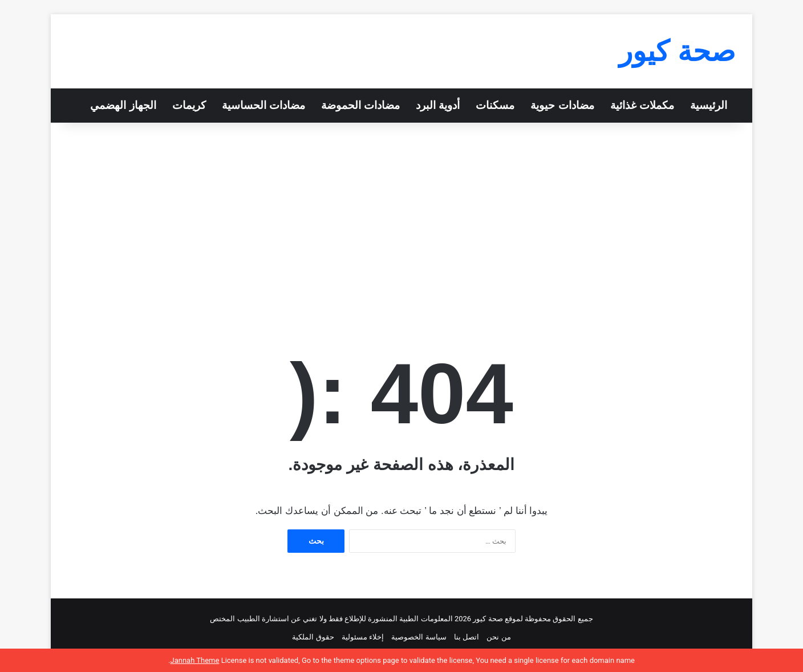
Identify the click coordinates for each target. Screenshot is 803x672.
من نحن (498, 637)
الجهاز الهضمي (123, 105)
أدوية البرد (438, 105)
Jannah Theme (194, 660)
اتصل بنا (467, 637)
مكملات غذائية (642, 105)
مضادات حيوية (562, 105)
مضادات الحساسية (263, 105)
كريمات (189, 105)
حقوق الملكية (313, 637)
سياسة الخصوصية (419, 637)
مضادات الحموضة (360, 105)
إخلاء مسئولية (363, 637)
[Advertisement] (401, 220)
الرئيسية (709, 105)
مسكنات (495, 105)
